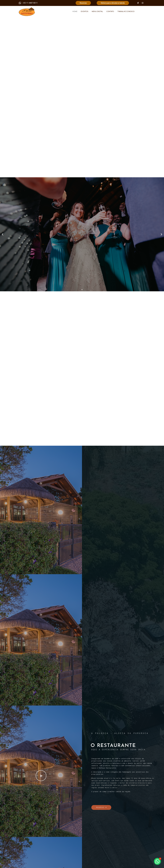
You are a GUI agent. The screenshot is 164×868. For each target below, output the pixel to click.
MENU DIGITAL (97, 12)
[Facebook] (138, 3)
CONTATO (110, 12)
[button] (80, 290)
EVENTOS (85, 12)
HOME (75, 12)
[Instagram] (143, 3)
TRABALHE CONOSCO (126, 12)
